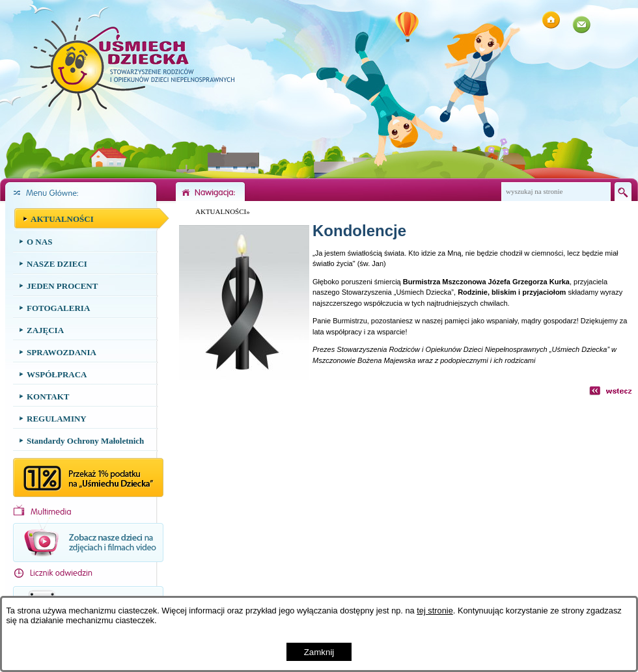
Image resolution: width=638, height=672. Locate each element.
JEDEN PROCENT (62, 286)
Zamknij (319, 652)
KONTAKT (48, 396)
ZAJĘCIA (45, 330)
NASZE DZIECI (57, 264)
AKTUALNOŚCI (62, 219)
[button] (244, 377)
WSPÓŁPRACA (57, 374)
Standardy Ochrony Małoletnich (85, 441)
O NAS (39, 242)
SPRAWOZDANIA (62, 352)
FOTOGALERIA (58, 308)
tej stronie (435, 611)
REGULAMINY (57, 419)
